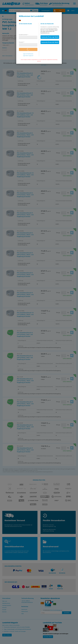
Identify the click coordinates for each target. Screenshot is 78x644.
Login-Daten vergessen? (28, 56)
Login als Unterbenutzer (28, 54)
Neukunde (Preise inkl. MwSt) (50, 42)
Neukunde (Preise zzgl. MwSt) (50, 37)
